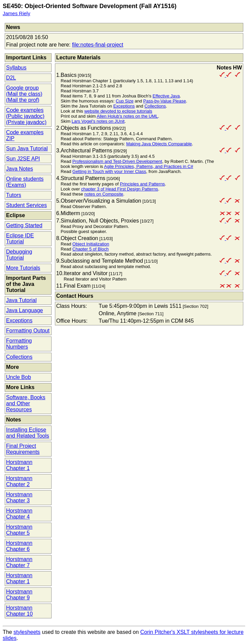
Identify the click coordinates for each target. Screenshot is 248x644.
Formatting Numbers (19, 344)
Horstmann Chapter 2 (19, 481)
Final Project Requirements (23, 449)
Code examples (25, 110)
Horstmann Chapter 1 (19, 465)
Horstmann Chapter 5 (19, 530)
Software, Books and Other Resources (26, 403)
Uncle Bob (19, 377)
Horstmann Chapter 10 (19, 611)
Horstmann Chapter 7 (19, 562)
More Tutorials (23, 268)
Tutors (14, 195)
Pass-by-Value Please (165, 101)
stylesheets (27, 632)
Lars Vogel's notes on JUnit (98, 121)
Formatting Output (28, 331)
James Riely (17, 13)
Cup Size (125, 101)
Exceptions (19, 320)
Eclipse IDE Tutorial (20, 239)
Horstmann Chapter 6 (19, 546)
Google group (22, 88)
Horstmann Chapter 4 (19, 514)
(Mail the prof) (23, 100)
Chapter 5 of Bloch (91, 249)
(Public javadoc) (25, 116)
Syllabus (16, 68)
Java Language (24, 310)
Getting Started (24, 225)
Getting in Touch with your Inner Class (109, 171)
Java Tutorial (21, 300)
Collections (19, 357)
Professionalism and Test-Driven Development (117, 161)
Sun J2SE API (23, 159)
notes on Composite (104, 194)
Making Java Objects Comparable (159, 144)
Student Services (26, 205)
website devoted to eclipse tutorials (118, 111)
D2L (11, 78)
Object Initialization (91, 244)
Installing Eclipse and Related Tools (28, 433)
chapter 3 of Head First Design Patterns (120, 189)
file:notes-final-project (98, 45)
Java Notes (20, 169)
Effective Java (166, 96)
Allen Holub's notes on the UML (127, 116)
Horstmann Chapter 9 (19, 595)
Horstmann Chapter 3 (19, 497)
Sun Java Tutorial (27, 149)
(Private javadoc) (26, 122)
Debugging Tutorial (19, 255)
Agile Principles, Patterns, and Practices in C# (149, 166)
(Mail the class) (24, 94)
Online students (25, 179)
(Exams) (16, 185)
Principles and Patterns (143, 184)
